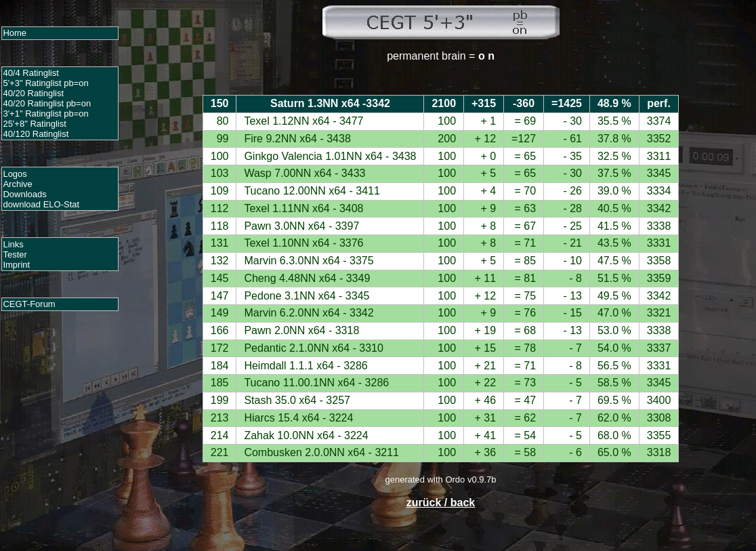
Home (15, 33)
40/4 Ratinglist (30, 73)
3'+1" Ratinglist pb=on (45, 114)
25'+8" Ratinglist (34, 124)
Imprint (16, 265)
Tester (15, 254)
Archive (17, 184)
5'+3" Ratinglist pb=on (45, 83)
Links (13, 244)
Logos (15, 174)
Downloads (24, 194)
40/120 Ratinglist (36, 134)
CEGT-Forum (29, 304)
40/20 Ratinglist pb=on (47, 103)
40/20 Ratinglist (33, 93)
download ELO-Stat (41, 204)
